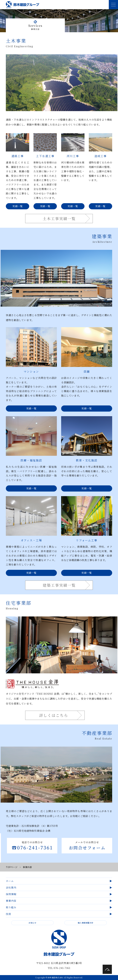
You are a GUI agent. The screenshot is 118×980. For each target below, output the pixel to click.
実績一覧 (18, 206)
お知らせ (32, 923)
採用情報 (11, 894)
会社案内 (11, 888)
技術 (8, 914)
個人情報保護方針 (86, 923)
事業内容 (11, 901)
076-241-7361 (62, 968)
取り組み (11, 907)
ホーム (10, 881)
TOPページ (12, 867)
